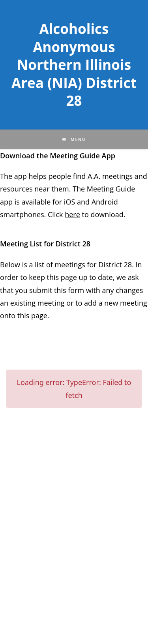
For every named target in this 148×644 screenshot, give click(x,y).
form (77, 290)
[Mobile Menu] (74, 139)
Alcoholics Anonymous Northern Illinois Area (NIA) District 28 (74, 65)
